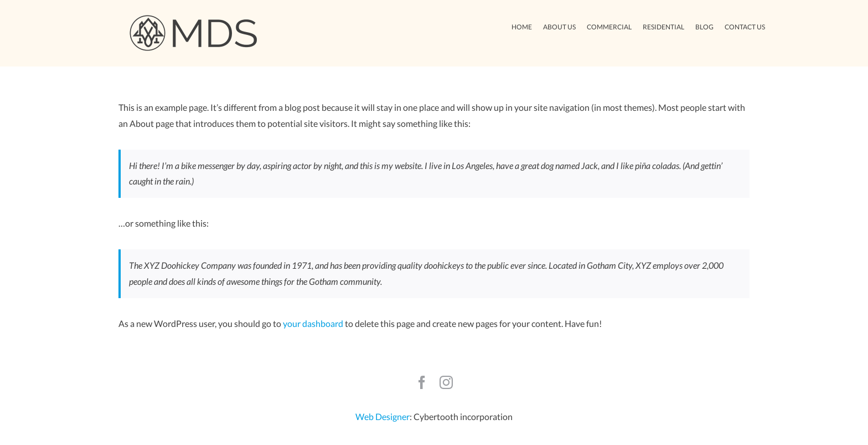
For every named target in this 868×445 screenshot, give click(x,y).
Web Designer (383, 416)
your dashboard (313, 323)
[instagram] (446, 382)
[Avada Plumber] (193, 18)
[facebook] (422, 382)
